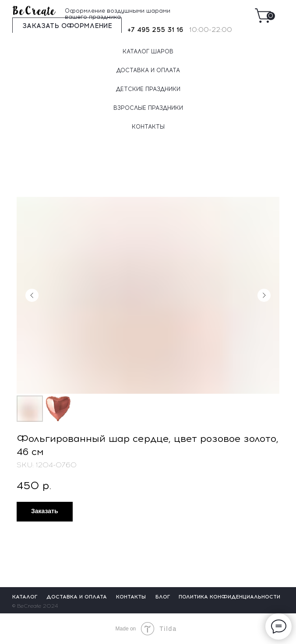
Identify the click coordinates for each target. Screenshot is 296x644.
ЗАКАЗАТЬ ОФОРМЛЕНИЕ (67, 26)
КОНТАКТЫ (148, 127)
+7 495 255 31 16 (155, 30)
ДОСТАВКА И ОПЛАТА (148, 70)
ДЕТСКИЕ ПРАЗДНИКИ (148, 89)
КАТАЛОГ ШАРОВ (148, 51)
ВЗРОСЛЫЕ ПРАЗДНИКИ (148, 108)
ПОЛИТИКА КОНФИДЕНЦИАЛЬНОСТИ (229, 597)
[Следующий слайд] (264, 295)
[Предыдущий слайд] (32, 295)
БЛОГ (163, 597)
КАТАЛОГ (25, 597)
